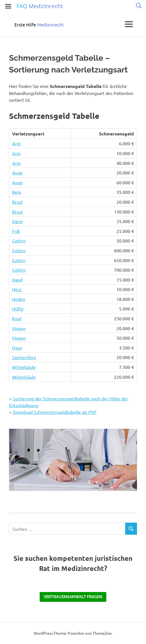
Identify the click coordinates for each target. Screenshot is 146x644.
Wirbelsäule (24, 367)
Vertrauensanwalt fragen (73, 597)
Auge (17, 173)
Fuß (16, 231)
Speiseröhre (24, 357)
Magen (19, 328)
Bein (17, 192)
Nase (17, 348)
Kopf (17, 318)
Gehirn (19, 241)
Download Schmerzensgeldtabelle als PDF (55, 412)
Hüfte (18, 309)
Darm (18, 221)
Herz (17, 289)
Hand (17, 280)
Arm (16, 143)
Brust (17, 202)
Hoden (19, 299)
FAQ (40, 6)
